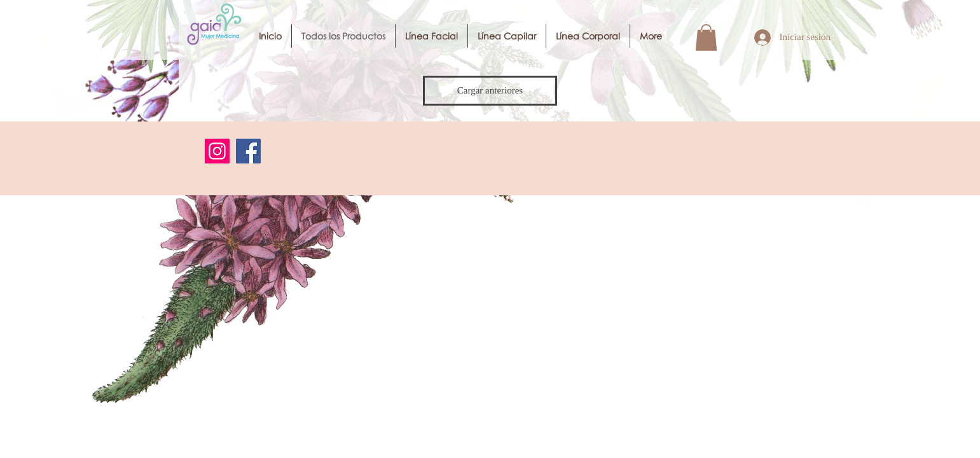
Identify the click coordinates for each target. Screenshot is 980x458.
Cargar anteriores (490, 90)
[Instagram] (217, 151)
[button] (706, 38)
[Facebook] (248, 151)
